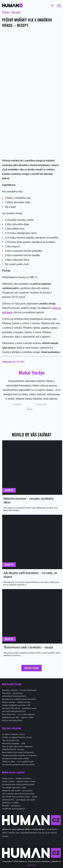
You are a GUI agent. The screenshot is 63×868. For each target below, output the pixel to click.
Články (6, 12)
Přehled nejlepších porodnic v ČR (16, 705)
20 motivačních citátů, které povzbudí (18, 784)
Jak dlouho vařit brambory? (14, 809)
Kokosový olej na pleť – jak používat (17, 790)
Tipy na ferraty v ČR (10, 740)
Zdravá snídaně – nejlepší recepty (16, 702)
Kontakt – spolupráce (11, 806)
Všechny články (32, 668)
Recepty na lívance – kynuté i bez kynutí (19, 690)
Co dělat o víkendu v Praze (13, 734)
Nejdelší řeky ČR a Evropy (13, 749)
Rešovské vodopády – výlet (14, 743)
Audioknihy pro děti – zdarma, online (18, 717)
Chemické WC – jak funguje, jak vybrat (18, 800)
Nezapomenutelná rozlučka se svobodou (19, 755)
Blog (29, 409)
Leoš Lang (32, 865)
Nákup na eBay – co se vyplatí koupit (18, 761)
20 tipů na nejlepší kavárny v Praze (17, 737)
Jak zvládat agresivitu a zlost (14, 787)
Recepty (16, 12)
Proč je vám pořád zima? (12, 720)
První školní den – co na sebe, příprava (18, 714)
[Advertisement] (32, 64)
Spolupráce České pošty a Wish (15, 758)
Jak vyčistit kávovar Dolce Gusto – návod (19, 797)
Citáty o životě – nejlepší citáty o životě (19, 781)
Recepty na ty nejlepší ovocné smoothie (19, 699)
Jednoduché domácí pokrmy (14, 696)
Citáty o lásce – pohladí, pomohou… (17, 778)
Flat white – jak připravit (12, 693)
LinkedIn (41, 404)
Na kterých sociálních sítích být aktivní (18, 764)
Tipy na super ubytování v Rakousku (17, 746)
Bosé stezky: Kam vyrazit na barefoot (18, 752)
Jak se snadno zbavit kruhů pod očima (18, 794)
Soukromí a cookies (10, 802)
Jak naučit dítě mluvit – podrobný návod (19, 708)
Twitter (16, 404)
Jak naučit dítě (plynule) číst (14, 711)
